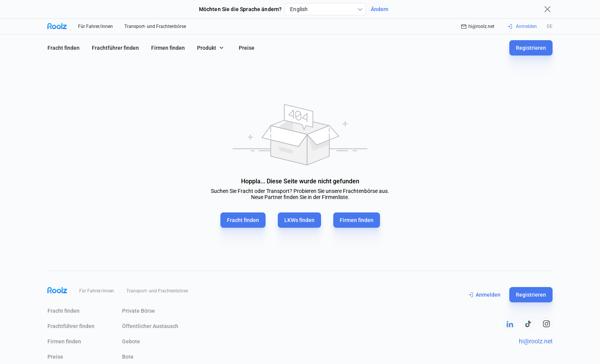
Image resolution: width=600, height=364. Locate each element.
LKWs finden (299, 220)
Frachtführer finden (115, 48)
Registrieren (531, 48)
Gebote (131, 341)
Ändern (380, 9)
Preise (247, 48)
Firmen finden (168, 48)
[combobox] (325, 9)
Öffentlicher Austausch (150, 326)
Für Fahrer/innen (95, 26)
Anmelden (484, 295)
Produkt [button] (211, 48)
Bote (128, 357)
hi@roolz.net (478, 26)
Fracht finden (64, 48)
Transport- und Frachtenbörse (155, 26)
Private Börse (139, 311)
